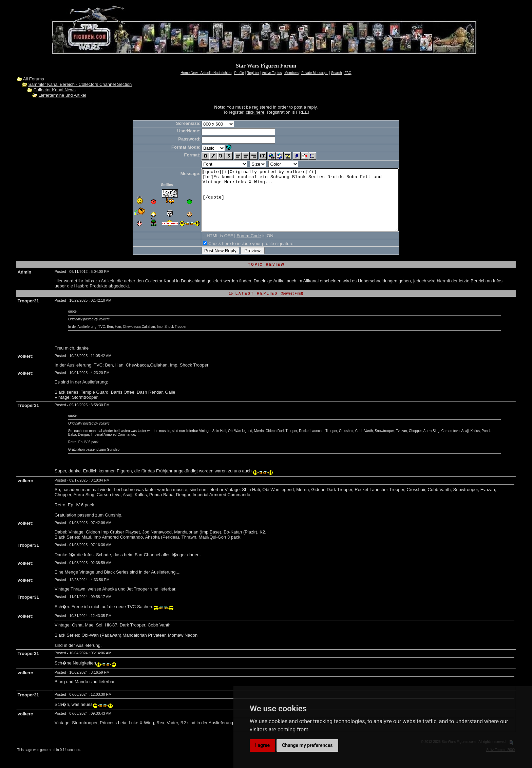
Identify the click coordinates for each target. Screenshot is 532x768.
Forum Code (237, 248)
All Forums (34, 79)
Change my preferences (307, 745)
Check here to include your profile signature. (240, 256)
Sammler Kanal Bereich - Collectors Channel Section (80, 84)
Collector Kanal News (54, 90)
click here (255, 112)
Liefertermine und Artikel (62, 95)
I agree (262, 745)
